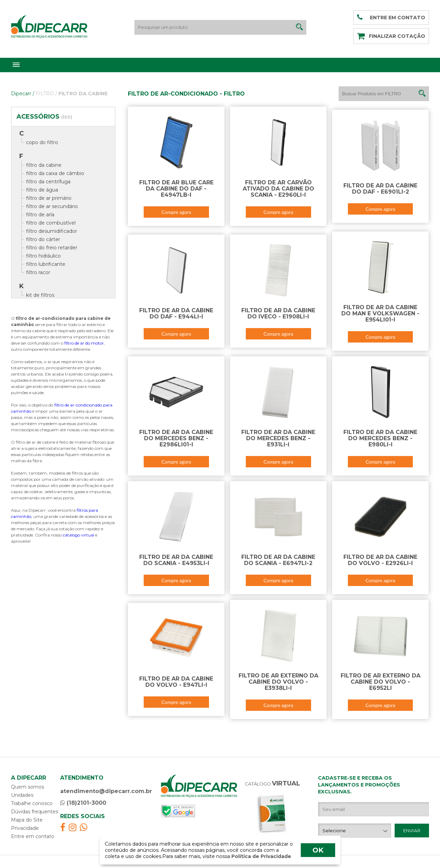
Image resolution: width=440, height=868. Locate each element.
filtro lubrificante (46, 264)
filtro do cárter (43, 239)
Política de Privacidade (261, 856)
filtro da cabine (44, 165)
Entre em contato (33, 836)
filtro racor (38, 272)
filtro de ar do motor (84, 343)
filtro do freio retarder (52, 248)
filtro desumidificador (52, 231)
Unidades (22, 795)
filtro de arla (40, 215)
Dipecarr (23, 94)
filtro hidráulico (43, 256)
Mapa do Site (27, 820)
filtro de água (42, 190)
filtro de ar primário (49, 198)
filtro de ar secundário (52, 206)
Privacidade (25, 828)
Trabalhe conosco (32, 803)
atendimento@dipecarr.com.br (106, 791)
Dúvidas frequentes (35, 812)
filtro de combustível (51, 223)
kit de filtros (40, 295)
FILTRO (46, 94)
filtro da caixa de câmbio (55, 173)
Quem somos (27, 787)
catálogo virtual (79, 535)
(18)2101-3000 (83, 803)
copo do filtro (42, 142)
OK (318, 850)
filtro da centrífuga (48, 182)
